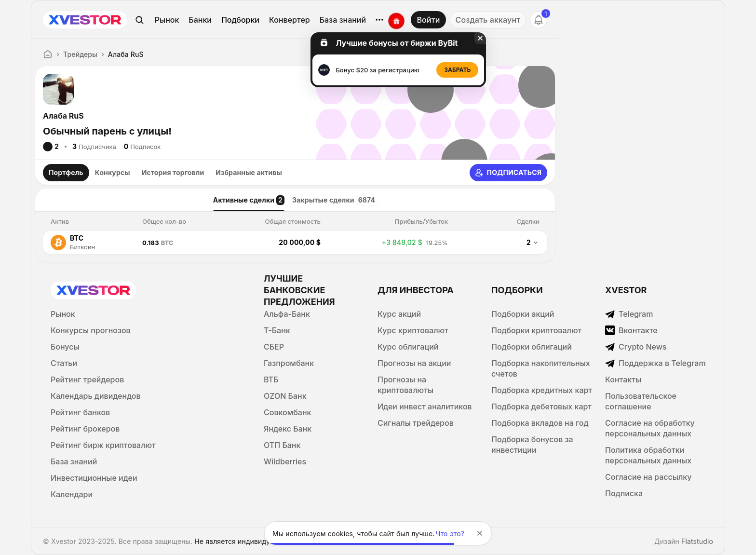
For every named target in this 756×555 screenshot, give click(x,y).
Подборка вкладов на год (540, 423)
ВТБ (271, 379)
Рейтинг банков (80, 412)
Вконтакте (631, 330)
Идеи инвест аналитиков (425, 406)
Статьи (64, 363)
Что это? (450, 534)
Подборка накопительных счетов (541, 368)
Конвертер (290, 20)
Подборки (240, 20)
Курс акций (399, 314)
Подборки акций (523, 314)
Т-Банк (277, 330)
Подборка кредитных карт (542, 390)
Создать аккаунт (488, 20)
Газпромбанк (289, 363)
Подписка (624, 493)
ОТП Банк (282, 445)
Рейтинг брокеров (85, 429)
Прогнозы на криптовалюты (405, 385)
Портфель (66, 172)
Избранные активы (249, 172)
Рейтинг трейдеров (87, 379)
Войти (428, 20)
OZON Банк (285, 396)
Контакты (623, 379)
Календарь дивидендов (96, 396)
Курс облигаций (408, 347)
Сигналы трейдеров (416, 423)
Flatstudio (697, 541)
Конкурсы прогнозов (91, 330)
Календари (72, 494)
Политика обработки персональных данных (648, 455)
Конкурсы (113, 172)
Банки (200, 20)
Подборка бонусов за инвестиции (532, 445)
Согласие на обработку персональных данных (650, 428)
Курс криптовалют (413, 330)
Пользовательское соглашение (641, 401)
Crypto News (636, 347)
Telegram (629, 314)
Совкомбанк (287, 412)
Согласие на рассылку (648, 477)
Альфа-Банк (287, 314)
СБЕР (274, 347)
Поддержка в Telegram (655, 363)
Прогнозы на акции (414, 363)
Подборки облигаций (532, 347)
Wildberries (285, 461)
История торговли (173, 172)
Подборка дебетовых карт (541, 406)
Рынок (167, 20)
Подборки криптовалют (536, 330)
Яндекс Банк (288, 429)
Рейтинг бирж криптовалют (103, 445)
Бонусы (65, 347)
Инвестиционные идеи (94, 478)
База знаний (343, 20)
